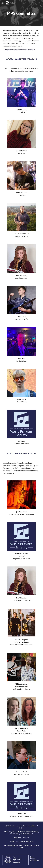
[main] (21, 13)
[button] (3, 3)
